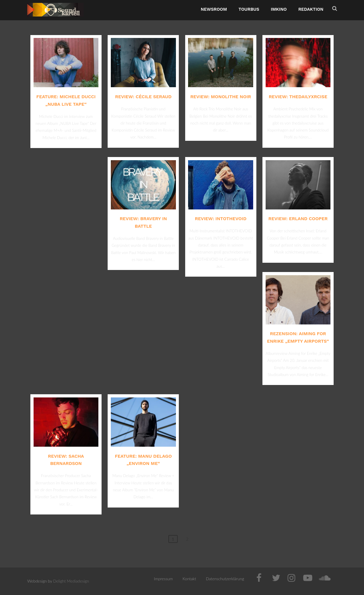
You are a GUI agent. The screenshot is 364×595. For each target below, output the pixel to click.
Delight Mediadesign (71, 581)
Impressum (163, 579)
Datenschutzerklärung (225, 579)
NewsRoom (214, 9)
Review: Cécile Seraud (143, 97)
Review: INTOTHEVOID (220, 219)
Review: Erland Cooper (298, 219)
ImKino (279, 9)
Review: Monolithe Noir (221, 97)
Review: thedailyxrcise (298, 97)
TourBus (249, 9)
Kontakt (189, 579)
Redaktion (311, 9)
